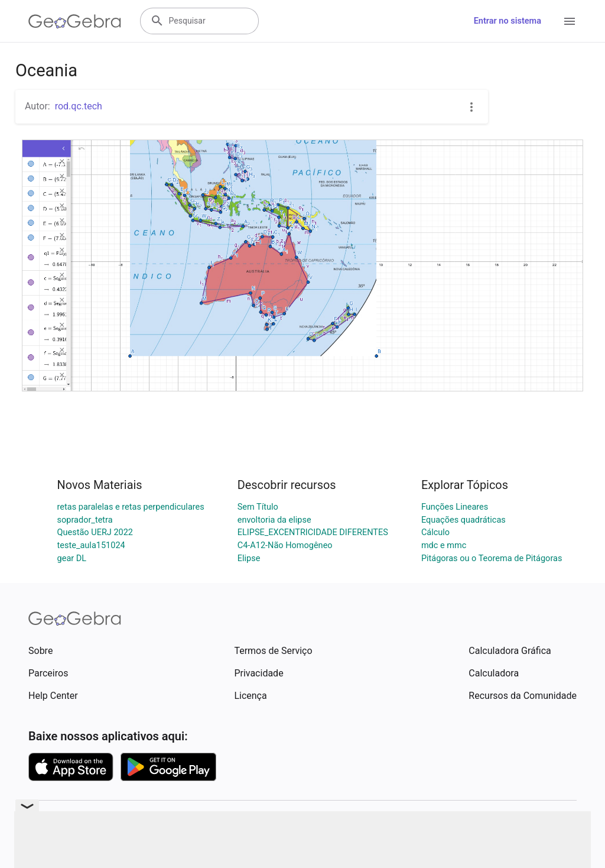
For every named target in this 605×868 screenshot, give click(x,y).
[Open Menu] (570, 21)
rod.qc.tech (79, 106)
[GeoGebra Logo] (75, 21)
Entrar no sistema (508, 21)
